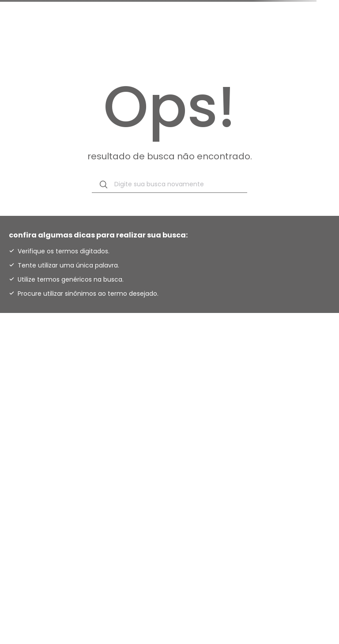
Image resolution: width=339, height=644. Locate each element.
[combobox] (169, 185)
